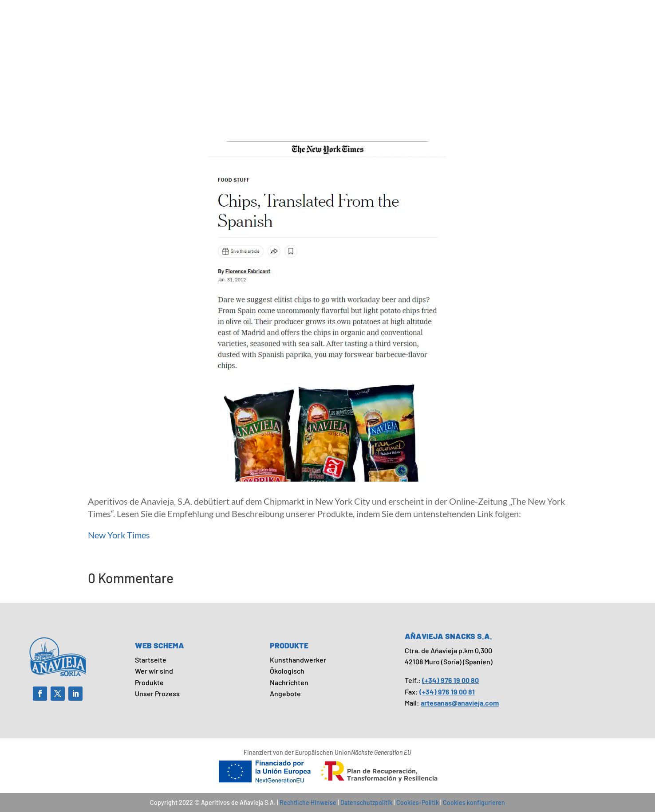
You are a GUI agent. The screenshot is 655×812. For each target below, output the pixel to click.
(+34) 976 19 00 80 (450, 680)
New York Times (119, 535)
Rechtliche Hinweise (308, 802)
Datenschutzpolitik (366, 802)
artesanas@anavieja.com (460, 703)
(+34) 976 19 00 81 (447, 692)
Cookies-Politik (418, 802)
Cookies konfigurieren (474, 802)
